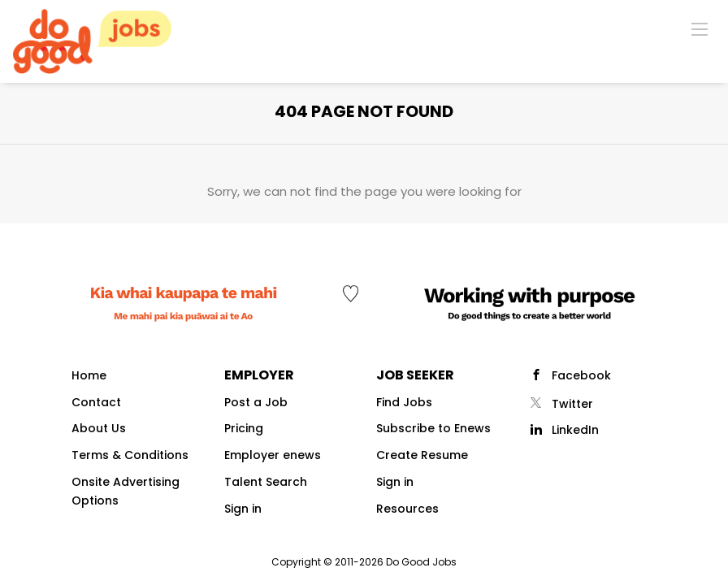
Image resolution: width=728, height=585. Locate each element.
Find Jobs (404, 402)
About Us (99, 428)
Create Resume (422, 455)
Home (89, 375)
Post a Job (256, 402)
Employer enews (273, 455)
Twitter (572, 404)
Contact (96, 402)
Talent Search (266, 482)
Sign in (243, 509)
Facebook (581, 375)
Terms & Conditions (130, 455)
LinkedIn (575, 430)
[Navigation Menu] (700, 28)
